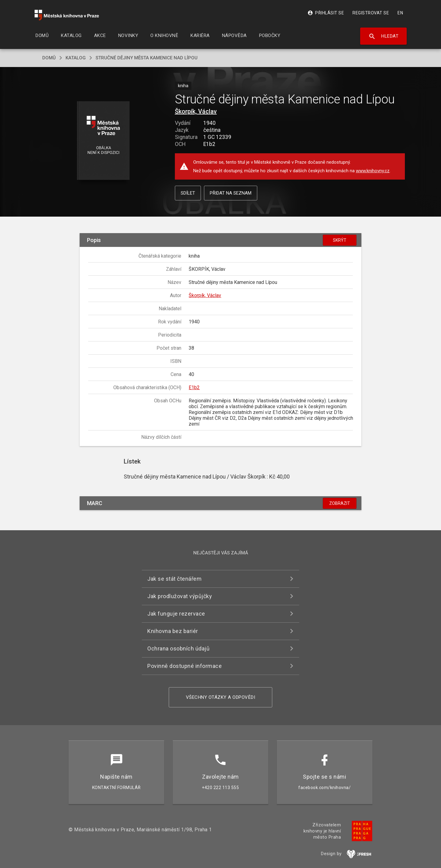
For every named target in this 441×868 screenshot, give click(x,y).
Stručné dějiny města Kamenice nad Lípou (147, 58)
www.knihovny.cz (373, 171)
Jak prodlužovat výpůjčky (180, 596)
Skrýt (340, 240)
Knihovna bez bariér (173, 631)
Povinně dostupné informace (185, 666)
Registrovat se (371, 13)
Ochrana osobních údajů (178, 648)
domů (49, 58)
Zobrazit (340, 503)
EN (400, 13)
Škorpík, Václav (196, 111)
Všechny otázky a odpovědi (221, 697)
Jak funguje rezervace (176, 614)
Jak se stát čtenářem (174, 579)
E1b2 (194, 387)
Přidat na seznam (231, 193)
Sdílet (188, 193)
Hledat (384, 36)
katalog (76, 58)
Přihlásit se (326, 13)
